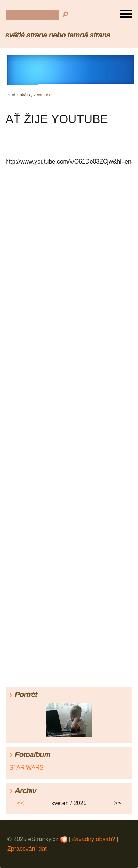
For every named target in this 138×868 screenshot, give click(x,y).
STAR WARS (26, 767)
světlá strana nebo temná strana (58, 35)
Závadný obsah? (93, 839)
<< (20, 803)
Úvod (10, 95)
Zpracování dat (27, 849)
